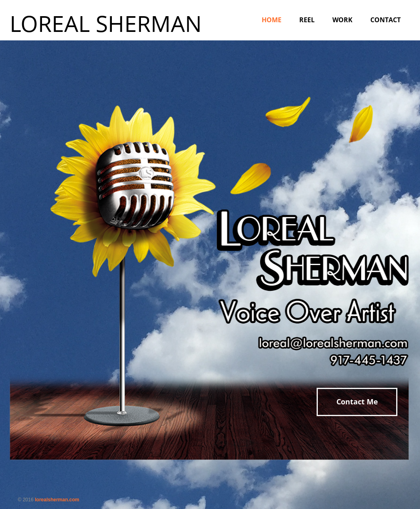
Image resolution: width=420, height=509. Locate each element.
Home (272, 20)
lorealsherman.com (57, 500)
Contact (385, 20)
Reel (307, 20)
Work (342, 20)
